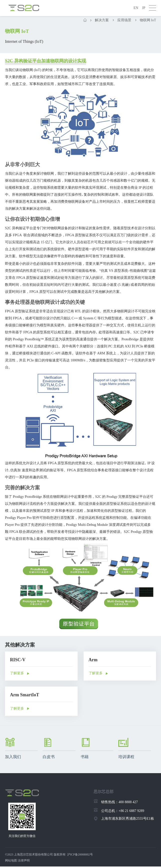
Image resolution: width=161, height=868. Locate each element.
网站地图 (11, 862)
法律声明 (24, 862)
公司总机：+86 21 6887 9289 (123, 811)
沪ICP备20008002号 (80, 856)
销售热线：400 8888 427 (119, 803)
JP (144, 8)
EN (136, 8)
